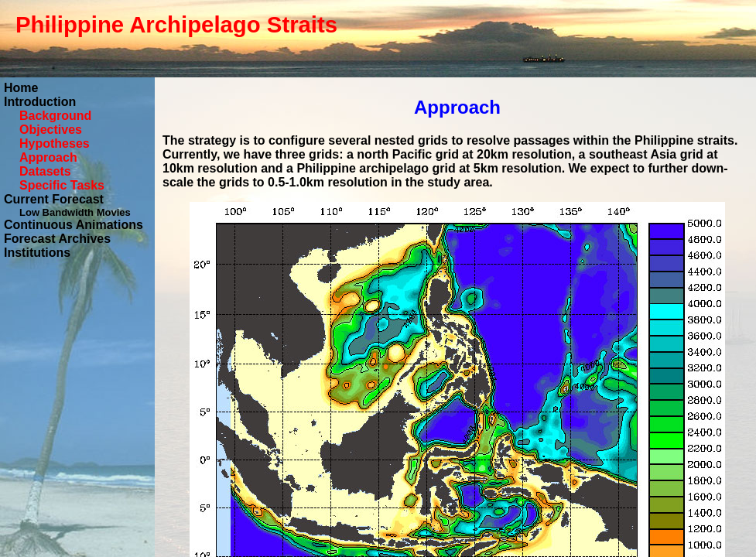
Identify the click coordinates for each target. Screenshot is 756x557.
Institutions (37, 253)
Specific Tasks (62, 185)
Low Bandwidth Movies (75, 212)
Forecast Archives (57, 239)
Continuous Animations (74, 225)
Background (55, 116)
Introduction (40, 102)
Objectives (51, 130)
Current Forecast (54, 199)
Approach (48, 157)
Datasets (45, 171)
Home (21, 88)
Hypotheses (55, 144)
